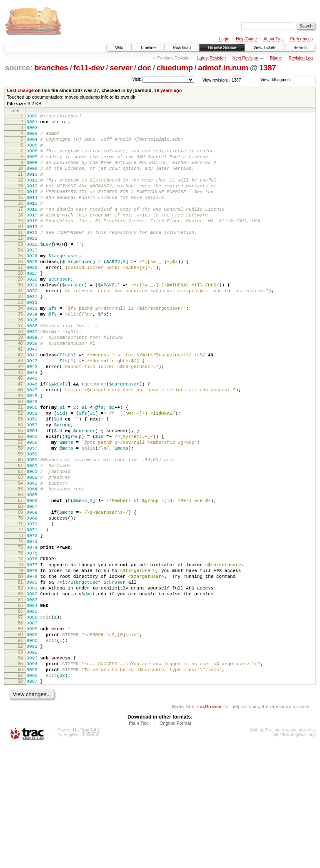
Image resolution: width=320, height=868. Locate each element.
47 (20, 441)
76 (20, 647)
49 (20, 455)
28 (20, 307)
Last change (20, 90)
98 (20, 802)
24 (20, 279)
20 (20, 250)
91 (20, 753)
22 (20, 264)
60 (20, 533)
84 (20, 703)
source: (19, 68)
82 (20, 689)
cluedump (175, 68)
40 (20, 392)
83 (20, 696)
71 (20, 611)
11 (20, 187)
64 (20, 562)
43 (20, 413)
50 (20, 463)
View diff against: (288, 80)
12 (20, 194)
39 (20, 385)
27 (20, 300)
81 (20, 682)
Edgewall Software (81, 857)
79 (20, 668)
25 (20, 286)
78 (20, 661)
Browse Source (222, 48)
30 (20, 321)
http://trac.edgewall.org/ (294, 857)
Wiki (119, 48)
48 (20, 448)
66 (20, 576)
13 (20, 201)
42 (20, 406)
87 (20, 724)
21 (20, 257)
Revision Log (301, 58)
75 (20, 639)
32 (20, 335)
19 (20, 243)
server (121, 68)
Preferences (302, 39)
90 (20, 746)
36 (20, 363)
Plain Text (139, 846)
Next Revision (245, 58)
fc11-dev (89, 68)
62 (20, 547)
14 (20, 208)
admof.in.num (223, 68)
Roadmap (182, 48)
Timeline (148, 48)
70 (20, 604)
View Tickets (265, 48)
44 (20, 420)
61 (20, 540)
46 (20, 434)
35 (20, 356)
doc (145, 68)
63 (20, 555)
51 (20, 470)
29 (20, 314)
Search (300, 48)
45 (20, 427)
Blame (276, 58)
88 (20, 731)
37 (96, 90)
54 (20, 491)
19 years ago (168, 90)
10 (20, 179)
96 (20, 788)
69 (20, 597)
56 (20, 505)
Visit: (137, 79)
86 (20, 717)
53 (20, 484)
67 (20, 583)
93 (20, 767)
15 (20, 215)
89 (20, 739)
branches (51, 68)
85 (20, 710)
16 (20, 222)
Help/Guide (246, 39)
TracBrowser (209, 829)
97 (20, 795)
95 (20, 781)
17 (20, 229)
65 (20, 569)
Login (224, 39)
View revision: (215, 80)
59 (20, 526)
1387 (268, 68)
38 (20, 378)
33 (20, 342)
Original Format (175, 846)
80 (20, 675)
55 (20, 498)
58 (20, 519)
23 (20, 271)
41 (20, 399)
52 (20, 477)
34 (20, 349)
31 (20, 328)
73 (20, 625)
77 (20, 654)
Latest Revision (211, 58)
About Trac (273, 39)
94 (20, 774)
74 (20, 632)
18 (20, 236)
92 (20, 760)
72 (20, 618)
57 (20, 512)
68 (20, 590)
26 (20, 293)
